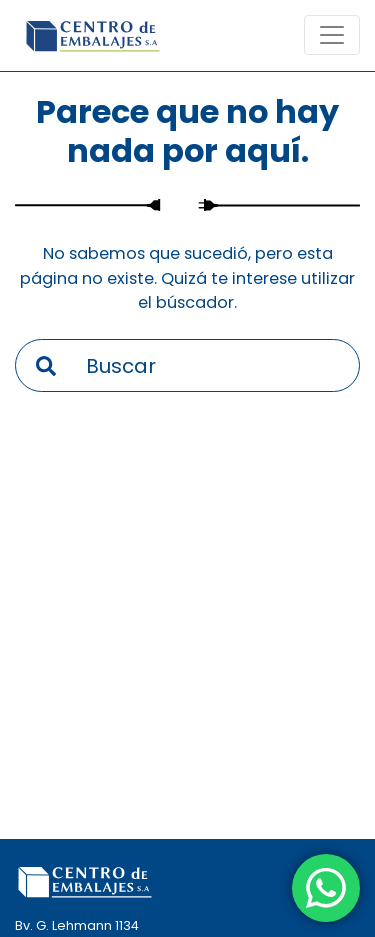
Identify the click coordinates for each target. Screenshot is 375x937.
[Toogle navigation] (332, 35)
